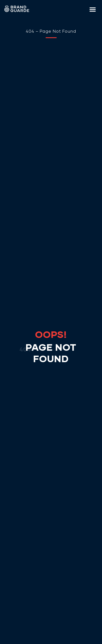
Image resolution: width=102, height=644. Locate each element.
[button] (93, 10)
